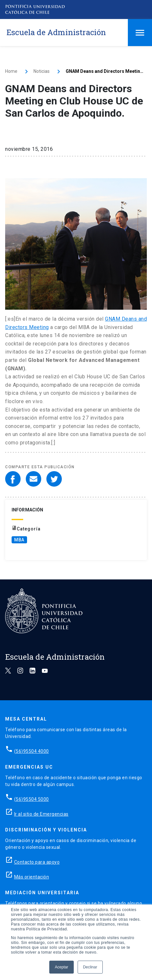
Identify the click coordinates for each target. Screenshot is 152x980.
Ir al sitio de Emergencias (41, 814)
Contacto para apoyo (37, 862)
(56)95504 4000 (32, 751)
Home (11, 71)
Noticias (42, 71)
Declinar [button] (90, 967)
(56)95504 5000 (32, 799)
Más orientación (32, 877)
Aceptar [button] (61, 967)
